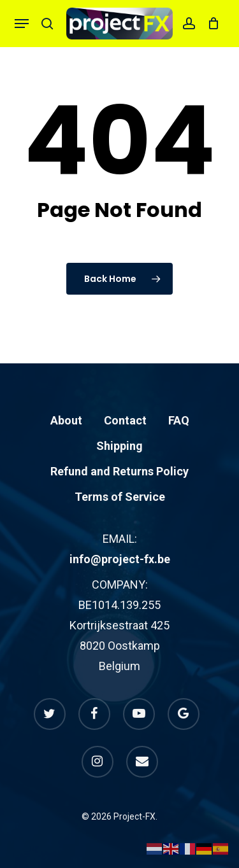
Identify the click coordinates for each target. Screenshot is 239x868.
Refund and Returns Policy (119, 471)
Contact (125, 420)
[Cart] (211, 24)
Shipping (119, 446)
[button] (22, 24)
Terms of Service (120, 497)
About (66, 420)
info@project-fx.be (120, 559)
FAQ (179, 420)
